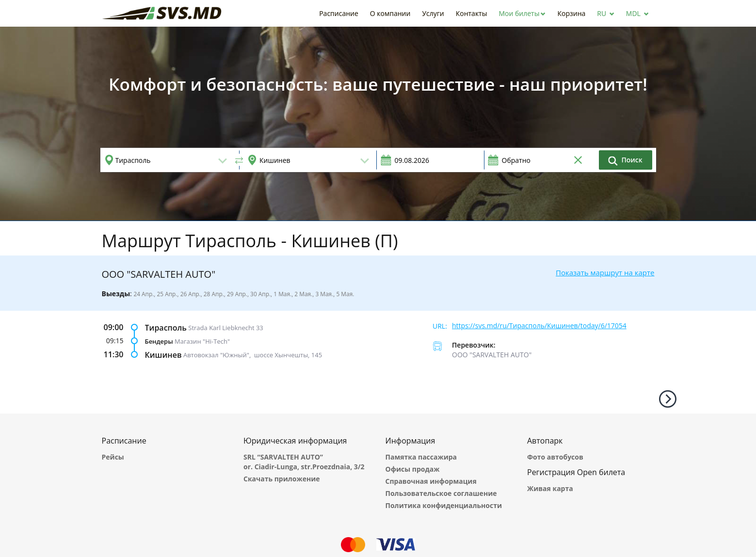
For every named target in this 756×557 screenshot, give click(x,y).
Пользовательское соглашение (441, 493)
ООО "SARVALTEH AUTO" (492, 355)
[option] (378, 124)
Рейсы (113, 457)
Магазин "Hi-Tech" (202, 341)
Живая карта (550, 488)
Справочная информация (431, 481)
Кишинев (163, 355)
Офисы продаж (413, 469)
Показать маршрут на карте (605, 272)
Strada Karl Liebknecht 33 (226, 328)
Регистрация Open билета (576, 472)
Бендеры (159, 341)
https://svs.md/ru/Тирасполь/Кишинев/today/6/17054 (539, 326)
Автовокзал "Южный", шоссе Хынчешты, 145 (253, 355)
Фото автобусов (555, 457)
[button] (522, 13)
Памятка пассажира (421, 457)
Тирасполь (166, 328)
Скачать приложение (282, 479)
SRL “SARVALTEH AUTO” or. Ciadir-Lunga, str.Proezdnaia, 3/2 (304, 462)
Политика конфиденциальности (444, 505)
